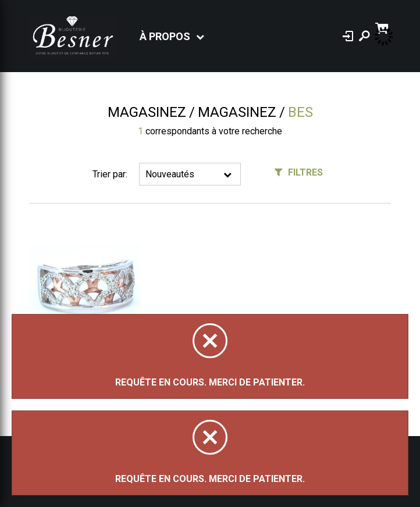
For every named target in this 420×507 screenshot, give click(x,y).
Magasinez (147, 112)
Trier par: (110, 174)
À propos (165, 36)
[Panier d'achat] (383, 27)
